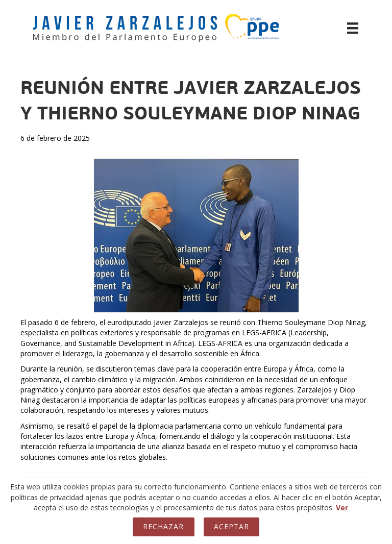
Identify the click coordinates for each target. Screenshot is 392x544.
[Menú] (353, 28)
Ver (342, 508)
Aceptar (231, 526)
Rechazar (163, 526)
